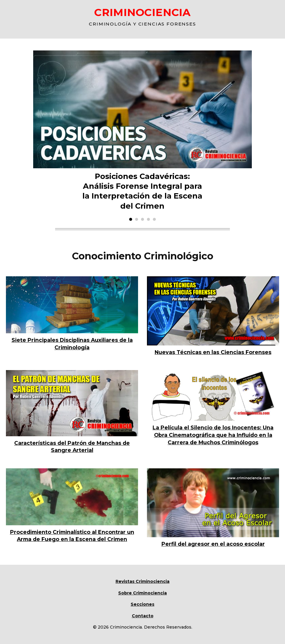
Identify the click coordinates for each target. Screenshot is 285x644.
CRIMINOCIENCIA (142, 12)
